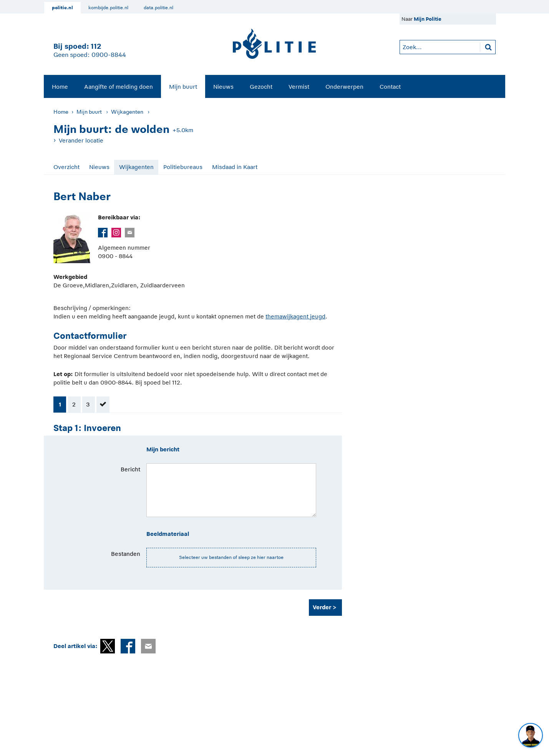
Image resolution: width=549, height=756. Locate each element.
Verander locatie (81, 140)
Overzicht (66, 167)
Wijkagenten (127, 112)
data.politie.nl (158, 8)
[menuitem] (60, 86)
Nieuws (223, 87)
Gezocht (261, 87)
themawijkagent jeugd (295, 316)
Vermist (299, 87)
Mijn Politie (428, 19)
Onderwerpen (344, 87)
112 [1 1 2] (96, 46)
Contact (390, 87)
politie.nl (62, 8)
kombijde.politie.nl (108, 8)
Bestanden (126, 554)
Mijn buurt (183, 87)
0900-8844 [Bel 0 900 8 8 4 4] (109, 55)
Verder (322, 607)
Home (60, 87)
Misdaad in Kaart (235, 167)
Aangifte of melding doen (119, 87)
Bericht (130, 469)
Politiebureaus (183, 167)
